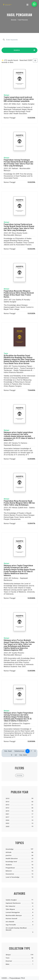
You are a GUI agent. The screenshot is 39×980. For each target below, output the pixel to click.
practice (9, 855)
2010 (8, 798)
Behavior (9, 871)
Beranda (14, 20)
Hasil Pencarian (23, 20)
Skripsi (8, 955)
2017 (7, 817)
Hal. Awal (8, 751)
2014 (7, 802)
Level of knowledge (13, 877)
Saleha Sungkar (11, 900)
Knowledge (10, 849)
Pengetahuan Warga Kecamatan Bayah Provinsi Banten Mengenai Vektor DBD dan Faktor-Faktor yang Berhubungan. (19, 503)
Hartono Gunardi (11, 919)
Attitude (9, 852)
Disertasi (9, 961)
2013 (7, 805)
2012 (7, 808)
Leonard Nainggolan (13, 912)
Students (9, 865)
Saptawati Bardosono (13, 903)
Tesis (8, 958)
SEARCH (17, 51)
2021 (7, 814)
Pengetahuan (10, 868)
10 (16, 755)
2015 (7, 811)
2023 (7, 823)
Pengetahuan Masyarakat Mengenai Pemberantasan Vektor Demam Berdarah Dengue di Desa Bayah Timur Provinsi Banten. (19, 294)
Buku (8, 964)
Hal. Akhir (23, 755)
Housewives (10, 874)
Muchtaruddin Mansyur (14, 915)
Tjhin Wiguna (10, 909)
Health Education (12, 859)
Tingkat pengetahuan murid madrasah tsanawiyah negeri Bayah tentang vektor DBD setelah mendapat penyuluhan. (19, 99)
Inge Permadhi (11, 925)
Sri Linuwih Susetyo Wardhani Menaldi (16, 929)
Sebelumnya (19, 751)
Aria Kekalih (10, 922)
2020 (8, 826)
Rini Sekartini (11, 906)
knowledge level (11, 862)
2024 (7, 820)
